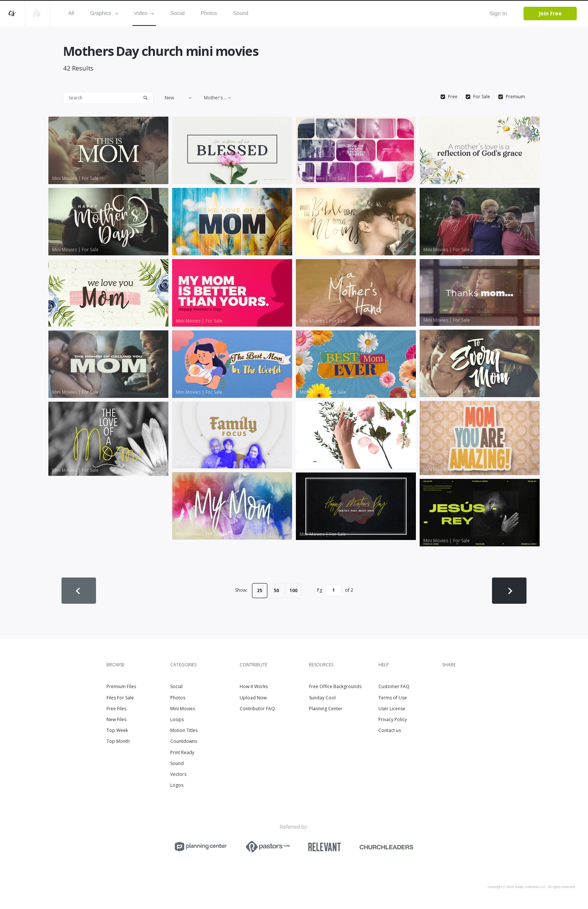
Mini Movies (183, 709)
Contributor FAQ (257, 709)
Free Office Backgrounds (335, 686)
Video (144, 13)
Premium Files (121, 686)
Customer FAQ (394, 686)
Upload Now (253, 698)
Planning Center (326, 709)
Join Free (550, 13)
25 (259, 590)
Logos (177, 785)
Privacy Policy (393, 719)
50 (276, 590)
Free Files (116, 709)
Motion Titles (184, 730)
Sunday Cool (322, 698)
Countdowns (184, 741)
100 (293, 590)
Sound (241, 13)
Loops (177, 719)
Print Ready (182, 752)
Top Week (117, 730)
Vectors (178, 774)
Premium (515, 97)
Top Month (118, 741)
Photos (209, 13)
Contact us (390, 730)
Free (453, 97)
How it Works (254, 686)
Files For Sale (120, 698)
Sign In (498, 13)
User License (392, 709)
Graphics (104, 13)
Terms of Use (393, 698)
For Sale (482, 97)
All (71, 13)
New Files (116, 719)
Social (177, 13)
